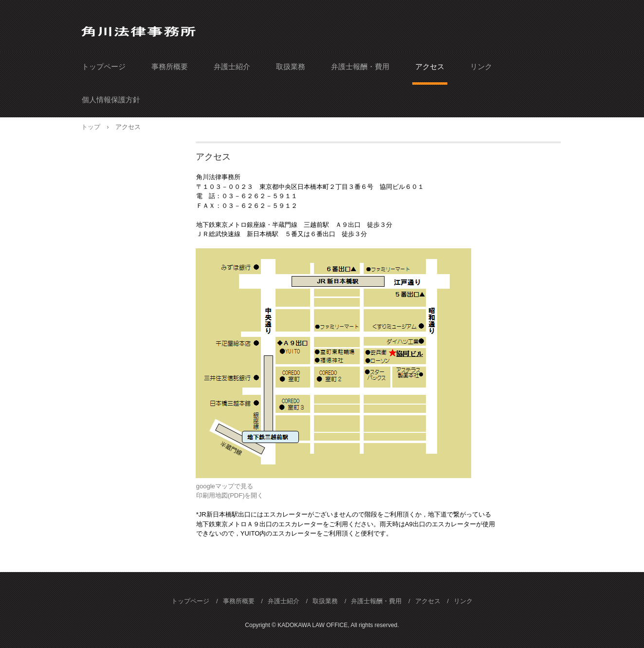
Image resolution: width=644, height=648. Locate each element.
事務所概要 (170, 66)
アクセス (430, 66)
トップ (91, 127)
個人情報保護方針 (111, 100)
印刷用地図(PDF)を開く (230, 495)
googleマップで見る (225, 486)
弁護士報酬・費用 (360, 66)
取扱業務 (291, 66)
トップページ (104, 66)
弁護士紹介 (232, 66)
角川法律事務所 (143, 28)
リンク (481, 66)
